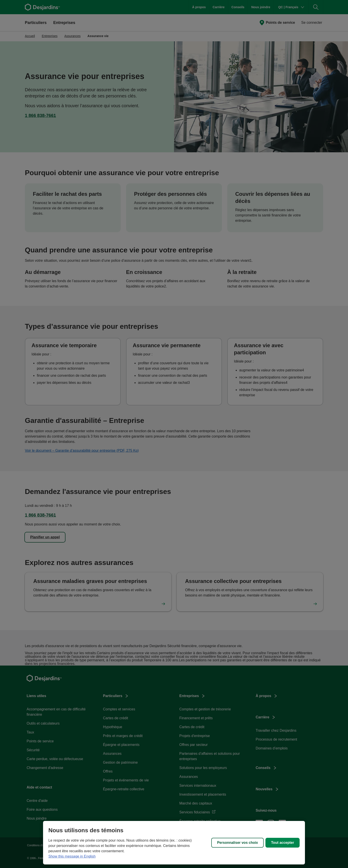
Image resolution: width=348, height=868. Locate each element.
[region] (174, 843)
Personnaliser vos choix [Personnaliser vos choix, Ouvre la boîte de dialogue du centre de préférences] (237, 843)
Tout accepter (283, 843)
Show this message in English (72, 856)
